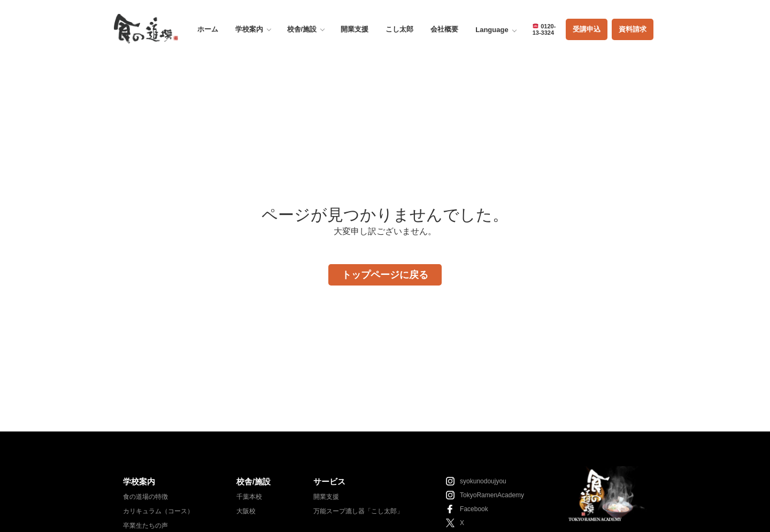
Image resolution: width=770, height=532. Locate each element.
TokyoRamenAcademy (492, 495)
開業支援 (355, 29)
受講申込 (587, 29)
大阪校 (246, 511)
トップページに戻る (385, 275)
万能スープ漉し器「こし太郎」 (358, 511)
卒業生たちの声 (145, 526)
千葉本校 (249, 497)
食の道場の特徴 (145, 497)
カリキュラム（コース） (158, 511)
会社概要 (444, 29)
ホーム (208, 29)
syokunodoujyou (483, 481)
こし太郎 (399, 29)
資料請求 (633, 29)
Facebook (474, 509)
